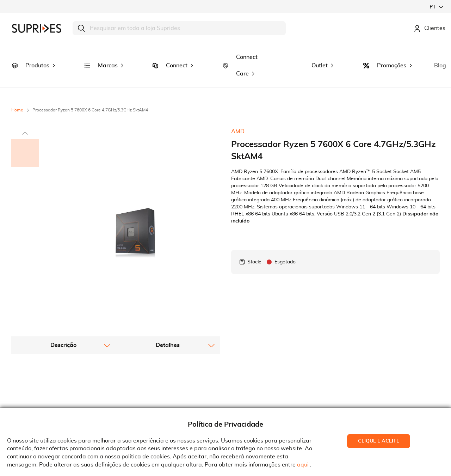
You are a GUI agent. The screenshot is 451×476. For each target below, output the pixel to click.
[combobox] (179, 28)
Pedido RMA (140, 404)
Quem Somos (34, 371)
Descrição (63, 272)
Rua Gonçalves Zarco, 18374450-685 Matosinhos (267, 383)
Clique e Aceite (379, 441)
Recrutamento (35, 382)
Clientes (430, 28)
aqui (303, 465)
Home (17, 84)
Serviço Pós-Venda (148, 393)
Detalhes (168, 272)
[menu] (225, 52)
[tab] (63, 272)
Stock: (254, 236)
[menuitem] (15, 53)
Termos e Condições (150, 371)
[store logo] (37, 28)
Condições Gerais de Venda (160, 382)
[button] (436, 7)
